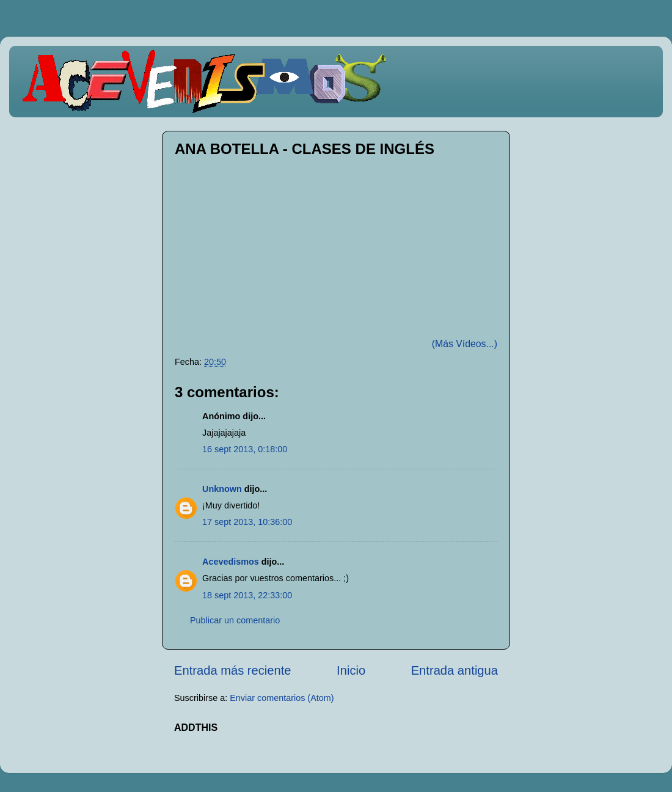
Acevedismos (231, 562)
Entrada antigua (455, 670)
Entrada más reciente (233, 670)
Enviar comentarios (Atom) (282, 698)
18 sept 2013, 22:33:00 (247, 595)
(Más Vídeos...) (465, 344)
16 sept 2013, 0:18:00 (245, 449)
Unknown (222, 489)
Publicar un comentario (235, 620)
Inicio (351, 670)
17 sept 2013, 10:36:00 (247, 522)
